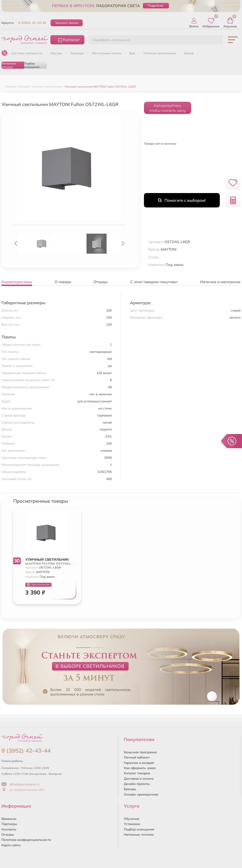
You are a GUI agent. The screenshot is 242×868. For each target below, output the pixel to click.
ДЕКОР (189, 53)
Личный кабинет (137, 757)
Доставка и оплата (139, 778)
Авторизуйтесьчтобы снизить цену (168, 108)
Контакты (9, 829)
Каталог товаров (137, 773)
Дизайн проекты (137, 784)
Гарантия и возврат (139, 763)
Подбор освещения (32, 65)
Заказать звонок (67, 23)
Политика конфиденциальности (26, 840)
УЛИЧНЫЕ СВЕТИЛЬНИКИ (160, 53)
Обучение (132, 819)
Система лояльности (27, 53)
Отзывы (8, 834)
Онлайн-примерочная (141, 794)
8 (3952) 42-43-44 (32, 23)
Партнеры (9, 824)
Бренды (130, 789)
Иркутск (8, 23)
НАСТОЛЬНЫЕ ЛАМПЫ (107, 53)
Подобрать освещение (111, 40)
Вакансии (9, 819)
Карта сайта (11, 845)
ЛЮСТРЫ (56, 53)
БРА (132, 53)
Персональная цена (38, 585)
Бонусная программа (140, 752)
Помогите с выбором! (182, 200)
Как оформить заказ (140, 768)
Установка (132, 824)
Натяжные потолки (9, 65)
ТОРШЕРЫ (77, 53)
